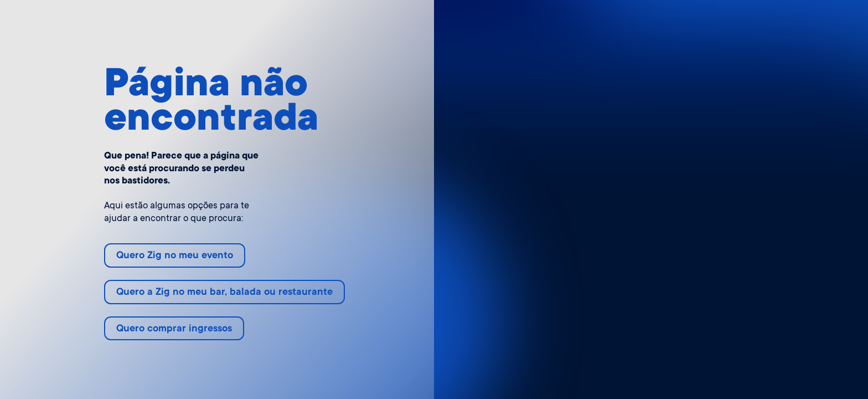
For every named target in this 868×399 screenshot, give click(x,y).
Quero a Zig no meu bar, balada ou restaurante (224, 293)
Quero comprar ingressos (174, 329)
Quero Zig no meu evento (175, 256)
